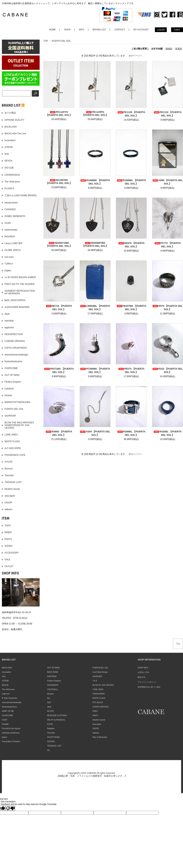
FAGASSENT (53, 685)
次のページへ (135, 56)
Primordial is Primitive (11, 742)
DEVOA (5, 685)
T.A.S (95, 681)
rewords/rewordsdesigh (12, 702)
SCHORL (51, 742)
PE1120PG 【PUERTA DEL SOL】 (95, 113)
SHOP (67, 30)
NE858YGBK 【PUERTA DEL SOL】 (59, 244)
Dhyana (50, 694)
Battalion (51, 728)
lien (49, 698)
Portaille (5, 724)
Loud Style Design (100, 672)
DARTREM (52, 676)
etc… (49, 750)
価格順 (169, 49)
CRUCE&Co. (53, 689)
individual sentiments (11, 733)
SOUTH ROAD (53, 737)
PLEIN (50, 724)
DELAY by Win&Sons (56, 720)
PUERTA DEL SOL (61, 41)
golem (4, 737)
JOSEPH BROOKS (101, 707)
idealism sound (99, 720)
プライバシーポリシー (147, 682)
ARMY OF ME (8, 711)
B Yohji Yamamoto (10, 698)
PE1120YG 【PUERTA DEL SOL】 (59, 113)
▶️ (13, 105)
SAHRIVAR (97, 676)
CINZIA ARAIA (98, 694)
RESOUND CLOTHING (57, 715)
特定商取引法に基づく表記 (149, 687)
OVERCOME (7, 715)
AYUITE (50, 711)
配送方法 (141, 677)
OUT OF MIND (53, 668)
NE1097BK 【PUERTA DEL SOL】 (59, 182)
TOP (46, 41)
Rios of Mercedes (100, 737)
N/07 (49, 702)
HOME (52, 30)
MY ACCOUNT (141, 30)
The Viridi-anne (8, 689)
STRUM (5, 681)
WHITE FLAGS (99, 698)
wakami (96, 733)
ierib (4, 676)
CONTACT (120, 30)
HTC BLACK (98, 702)
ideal (49, 707)
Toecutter (51, 733)
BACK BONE (53, 672)
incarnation (7, 672)
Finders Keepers (54, 681)
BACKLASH (7, 668)
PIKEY (95, 711)
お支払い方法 (143, 672)
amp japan (97, 724)
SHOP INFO (143, 668)
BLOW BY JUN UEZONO (103, 685)
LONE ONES (98, 689)
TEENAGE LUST (54, 746)
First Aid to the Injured (11, 728)
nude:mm (6, 694)
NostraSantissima (9, 707)
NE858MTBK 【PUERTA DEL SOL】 (95, 244)
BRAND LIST (99, 30)
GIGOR (96, 728)
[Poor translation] (10, 808)
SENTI (95, 715)
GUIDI (5, 720)
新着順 (179, 49)
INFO (82, 30)
